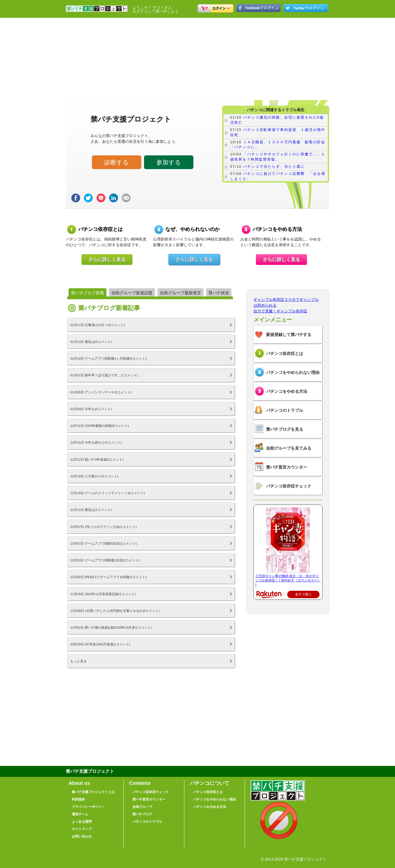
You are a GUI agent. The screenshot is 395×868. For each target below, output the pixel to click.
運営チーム (80, 814)
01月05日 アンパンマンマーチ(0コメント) (101, 392)
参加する (169, 162)
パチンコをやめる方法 (287, 391)
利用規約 (78, 799)
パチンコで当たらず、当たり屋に (274, 167)
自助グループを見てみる (289, 448)
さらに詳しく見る (107, 260)
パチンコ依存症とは (285, 353)
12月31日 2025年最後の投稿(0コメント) (100, 426)
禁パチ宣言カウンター (287, 467)
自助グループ (142, 807)
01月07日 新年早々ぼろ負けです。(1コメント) (104, 375)
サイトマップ (82, 829)
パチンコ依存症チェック (289, 486)
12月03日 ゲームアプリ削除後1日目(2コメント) (105, 560)
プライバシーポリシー (88, 807)
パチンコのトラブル (285, 410)
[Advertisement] (198, 59)
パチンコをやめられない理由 (293, 372)
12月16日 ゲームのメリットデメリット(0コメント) (108, 493)
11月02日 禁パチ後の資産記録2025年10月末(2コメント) (111, 627)
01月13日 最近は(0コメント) (91, 342)
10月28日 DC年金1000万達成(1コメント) (100, 644)
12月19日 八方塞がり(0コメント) (94, 476)
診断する (117, 162)
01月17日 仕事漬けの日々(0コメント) (98, 325)
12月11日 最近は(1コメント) (91, 510)
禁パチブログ (142, 814)
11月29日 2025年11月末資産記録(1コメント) (103, 594)
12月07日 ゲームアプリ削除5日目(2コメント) (103, 543)
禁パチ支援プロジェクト (97, 11)
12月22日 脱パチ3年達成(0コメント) (97, 459)
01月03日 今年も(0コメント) (91, 409)
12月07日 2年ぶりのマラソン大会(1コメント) (103, 527)
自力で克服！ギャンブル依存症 (280, 311)
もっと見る (78, 661)
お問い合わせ (82, 836)
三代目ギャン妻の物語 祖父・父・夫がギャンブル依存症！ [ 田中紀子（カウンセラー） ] (288, 581)
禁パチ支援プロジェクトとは (93, 792)
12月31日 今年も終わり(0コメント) (96, 442)
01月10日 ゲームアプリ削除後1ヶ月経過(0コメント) (108, 358)
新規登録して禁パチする (289, 334)
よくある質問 (82, 822)
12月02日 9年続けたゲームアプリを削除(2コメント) (108, 577)
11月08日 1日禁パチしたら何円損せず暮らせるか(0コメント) (115, 611)
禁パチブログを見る (285, 429)
